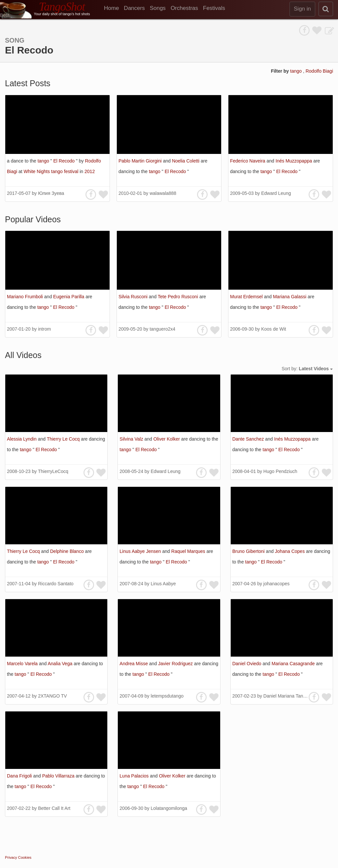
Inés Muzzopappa (294, 161)
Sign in (302, 9)
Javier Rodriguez (176, 664)
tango (297, 71)
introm (44, 329)
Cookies (25, 857)
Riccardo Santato (56, 584)
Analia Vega (61, 664)
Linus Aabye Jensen (141, 551)
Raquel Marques (189, 551)
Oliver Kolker (167, 439)
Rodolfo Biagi (319, 71)
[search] (326, 9)
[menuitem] (114, 8)
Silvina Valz (132, 439)
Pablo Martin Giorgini (141, 161)
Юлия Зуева (51, 193)
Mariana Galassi (290, 297)
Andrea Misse (134, 664)
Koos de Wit (273, 329)
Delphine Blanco (68, 551)
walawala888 (163, 193)
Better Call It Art (54, 808)
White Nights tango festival (52, 171)
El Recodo (64, 161)
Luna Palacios (135, 776)
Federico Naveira (248, 161)
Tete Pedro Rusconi (179, 297)
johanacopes (276, 584)
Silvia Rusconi (134, 297)
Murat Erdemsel (247, 297)
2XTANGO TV (52, 696)
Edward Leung (276, 193)
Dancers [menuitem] (134, 8)
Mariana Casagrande (294, 664)
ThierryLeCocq (53, 471)
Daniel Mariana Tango (286, 696)
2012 (90, 171)
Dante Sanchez (249, 439)
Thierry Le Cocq (64, 439)
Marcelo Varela (23, 664)
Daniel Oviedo (248, 664)
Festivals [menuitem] (214, 8)
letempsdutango (167, 696)
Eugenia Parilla (69, 297)
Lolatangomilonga (169, 808)
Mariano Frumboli (26, 297)
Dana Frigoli (20, 776)
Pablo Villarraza (59, 776)
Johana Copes (290, 551)
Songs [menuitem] (158, 8)
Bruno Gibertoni (249, 551)
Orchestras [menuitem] (184, 8)
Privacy (11, 857)
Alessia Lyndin (22, 439)
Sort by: (307, 369)
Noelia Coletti (186, 161)
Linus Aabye (163, 584)
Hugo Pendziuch (280, 471)
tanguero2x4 (162, 329)
